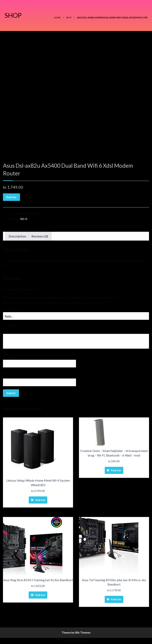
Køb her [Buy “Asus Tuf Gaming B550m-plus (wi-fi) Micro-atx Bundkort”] (116, 599)
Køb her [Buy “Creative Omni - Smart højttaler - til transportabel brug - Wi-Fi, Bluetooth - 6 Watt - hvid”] (116, 470)
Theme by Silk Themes (76, 632)
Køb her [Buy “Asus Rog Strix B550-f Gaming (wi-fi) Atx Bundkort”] (40, 595)
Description (17, 236)
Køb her (11, 197)
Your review (11, 325)
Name (8, 354)
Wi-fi (69, 17)
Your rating (11, 309)
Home (57, 17)
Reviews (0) (40, 236)
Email (7, 373)
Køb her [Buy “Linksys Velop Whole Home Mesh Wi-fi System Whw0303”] (40, 500)
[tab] (17, 236)
